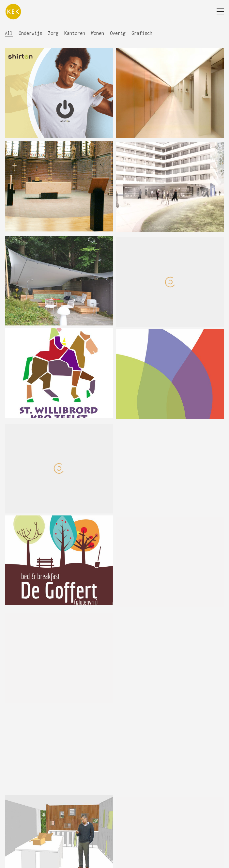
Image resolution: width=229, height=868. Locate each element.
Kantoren (75, 33)
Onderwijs (30, 33)
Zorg (53, 33)
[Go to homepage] (13, 11)
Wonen (98, 33)
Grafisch (142, 33)
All (9, 33)
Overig (118, 33)
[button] (220, 11)
